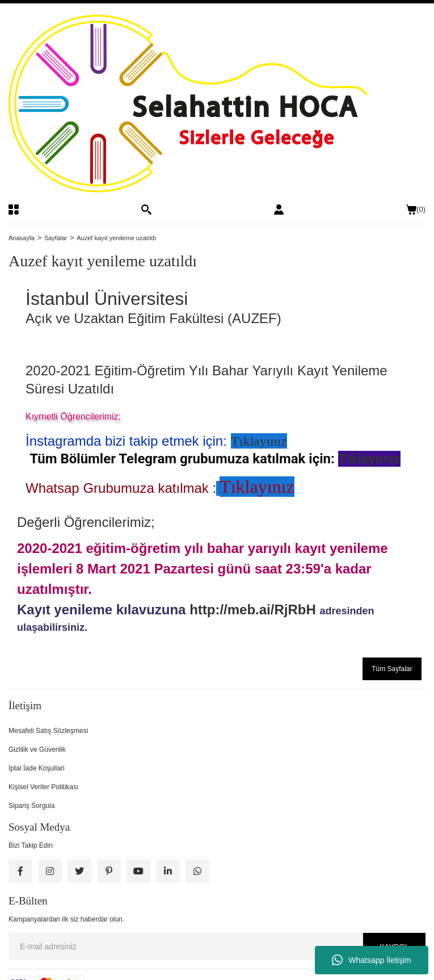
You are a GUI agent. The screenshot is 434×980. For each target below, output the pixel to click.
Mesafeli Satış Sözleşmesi (48, 731)
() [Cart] (416, 210)
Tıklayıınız (370, 459)
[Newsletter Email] (217, 947)
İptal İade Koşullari (37, 768)
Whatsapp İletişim (371, 960)
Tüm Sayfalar (392, 669)
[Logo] (217, 104)
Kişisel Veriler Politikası (43, 787)
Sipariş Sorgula (31, 806)
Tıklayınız (259, 441)
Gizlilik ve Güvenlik (37, 749)
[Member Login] (279, 210)
